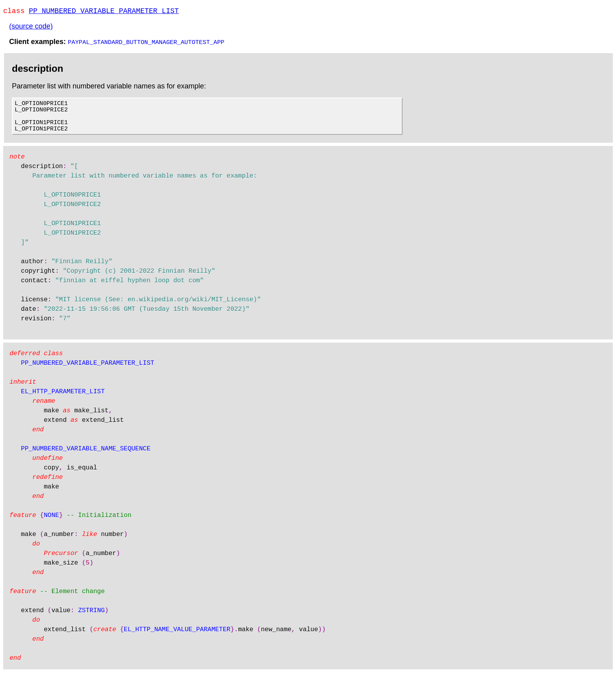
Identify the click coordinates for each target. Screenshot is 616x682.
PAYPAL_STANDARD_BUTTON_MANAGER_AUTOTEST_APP (146, 43)
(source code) (31, 28)
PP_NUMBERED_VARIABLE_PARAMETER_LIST (104, 12)
